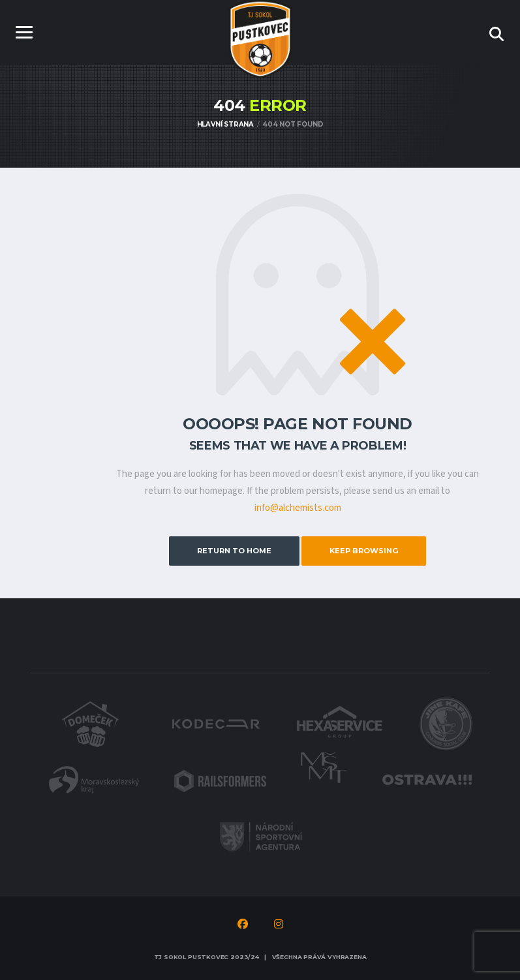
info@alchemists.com (298, 508)
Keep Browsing (364, 551)
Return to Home (234, 551)
